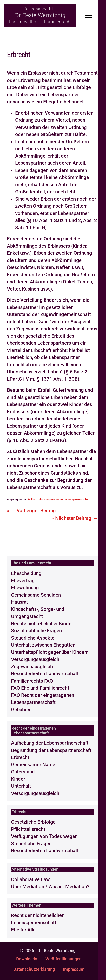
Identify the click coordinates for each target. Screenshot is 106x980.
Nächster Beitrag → (76, 518)
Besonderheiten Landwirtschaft (45, 674)
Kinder (18, 779)
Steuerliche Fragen (31, 844)
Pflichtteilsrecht (28, 829)
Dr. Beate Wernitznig (40, 15)
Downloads (27, 959)
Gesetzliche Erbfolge (33, 822)
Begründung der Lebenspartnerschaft (51, 750)
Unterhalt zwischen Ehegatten (43, 645)
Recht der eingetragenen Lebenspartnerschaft (61, 499)
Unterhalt (21, 786)
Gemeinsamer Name (33, 765)
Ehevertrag (23, 581)
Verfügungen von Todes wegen (44, 836)
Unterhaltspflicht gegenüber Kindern (50, 652)
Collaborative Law (30, 879)
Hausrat (20, 602)
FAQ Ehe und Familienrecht (40, 688)
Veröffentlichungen (63, 959)
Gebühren (21, 710)
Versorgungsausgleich (35, 659)
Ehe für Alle (23, 930)
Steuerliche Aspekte (33, 638)
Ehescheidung (26, 573)
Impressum (74, 969)
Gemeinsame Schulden (36, 595)
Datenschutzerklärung (34, 969)
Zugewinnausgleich (32, 667)
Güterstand (23, 772)
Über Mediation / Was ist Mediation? (50, 887)
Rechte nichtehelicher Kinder (42, 624)
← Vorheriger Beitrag (33, 511)
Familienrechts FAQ (32, 681)
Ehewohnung (25, 588)
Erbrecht (20, 757)
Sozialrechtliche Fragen (36, 631)
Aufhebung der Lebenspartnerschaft (50, 743)
